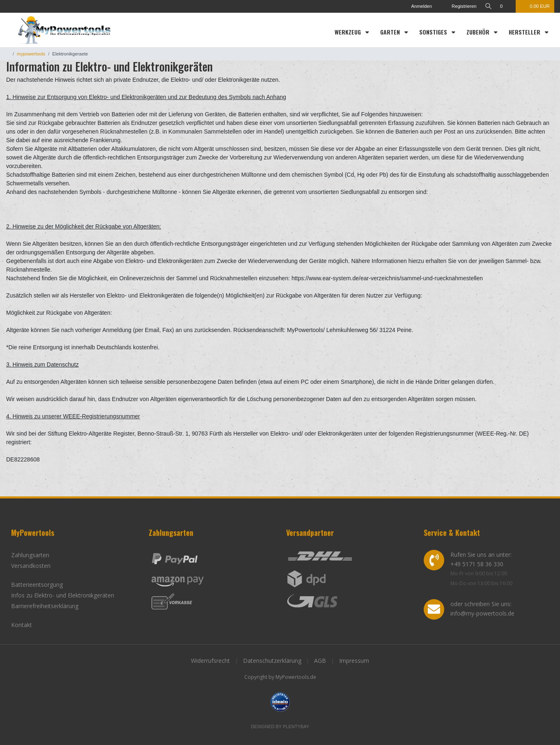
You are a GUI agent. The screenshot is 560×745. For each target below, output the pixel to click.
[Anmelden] (417, 6)
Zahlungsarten (30, 555)
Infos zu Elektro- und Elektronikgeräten (63, 595)
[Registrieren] (457, 6)
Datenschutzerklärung (272, 661)
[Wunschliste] (506, 6)
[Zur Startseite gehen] (8, 54)
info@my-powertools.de (482, 613)
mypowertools (31, 54)
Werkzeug (349, 32)
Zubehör (479, 32)
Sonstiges (434, 32)
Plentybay (296, 727)
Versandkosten (31, 566)
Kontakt (22, 625)
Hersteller (525, 32)
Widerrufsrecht (210, 661)
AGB (320, 661)
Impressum (354, 661)
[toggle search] (487, 6)
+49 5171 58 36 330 (477, 564)
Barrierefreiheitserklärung (45, 606)
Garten (391, 32)
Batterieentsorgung (37, 585)
